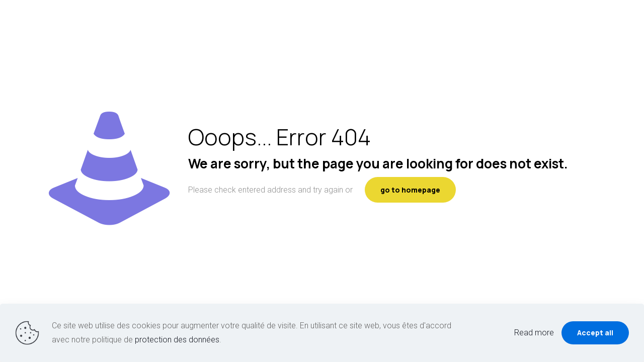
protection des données (177, 340)
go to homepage (410, 190)
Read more (534, 333)
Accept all (595, 333)
